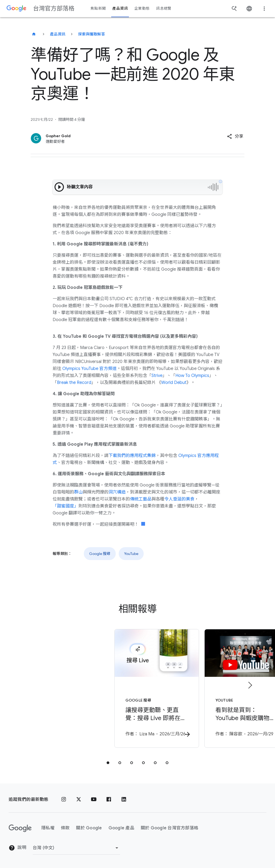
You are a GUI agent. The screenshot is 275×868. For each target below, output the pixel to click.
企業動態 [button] (142, 8)
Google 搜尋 (100, 554)
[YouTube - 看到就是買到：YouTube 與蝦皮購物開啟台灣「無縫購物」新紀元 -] (208, 690)
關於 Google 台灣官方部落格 (169, 828)
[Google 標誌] (20, 828)
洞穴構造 (117, 492)
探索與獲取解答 (92, 34)
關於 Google (89, 828)
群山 (78, 492)
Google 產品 (121, 828)
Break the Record (74, 383)
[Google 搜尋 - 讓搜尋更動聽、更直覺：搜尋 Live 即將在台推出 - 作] (67, 690)
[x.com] (79, 800)
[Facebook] (109, 800)
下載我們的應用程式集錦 (132, 456)
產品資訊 (58, 34)
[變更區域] (76, 848)
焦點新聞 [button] (98, 8)
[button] (235, 136)
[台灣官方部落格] (34, 34)
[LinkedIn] (124, 800)
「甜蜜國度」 (66, 506)
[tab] (108, 764)
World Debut (174, 383)
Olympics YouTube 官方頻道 (89, 369)
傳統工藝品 (141, 499)
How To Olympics (192, 376)
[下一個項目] (250, 686)
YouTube (131, 554)
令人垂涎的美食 (179, 499)
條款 (65, 828)
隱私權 (48, 828)
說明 (17, 848)
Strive (157, 376)
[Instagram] (64, 800)
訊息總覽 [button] (164, 8)
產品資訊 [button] (120, 8)
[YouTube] (94, 800)
